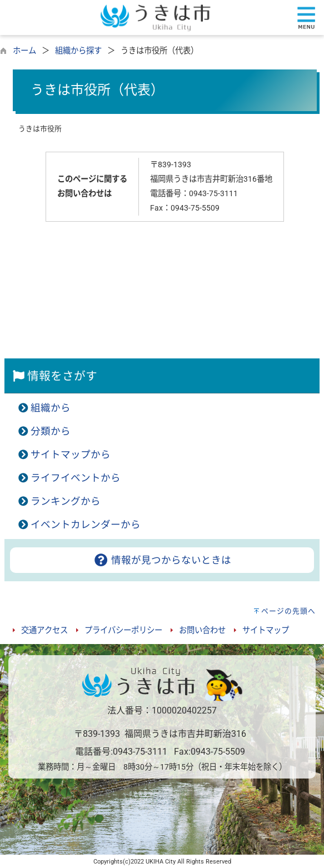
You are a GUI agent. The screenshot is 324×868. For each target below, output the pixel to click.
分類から (51, 431)
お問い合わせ (202, 630)
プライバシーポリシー (123, 630)
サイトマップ (266, 630)
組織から (51, 408)
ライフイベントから (76, 478)
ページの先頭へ (288, 611)
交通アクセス (44, 630)
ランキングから (66, 501)
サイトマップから (71, 455)
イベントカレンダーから (86, 525)
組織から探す (78, 51)
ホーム (24, 51)
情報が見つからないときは (162, 560)
